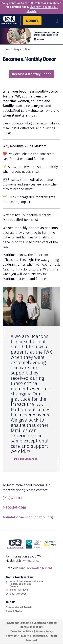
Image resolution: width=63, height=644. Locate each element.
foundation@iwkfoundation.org (28, 517)
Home (6, 49)
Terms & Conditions (22, 631)
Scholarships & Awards (19, 607)
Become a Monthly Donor (32, 74)
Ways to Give (22, 49)
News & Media (14, 611)
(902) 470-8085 (14, 498)
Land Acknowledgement (35, 568)
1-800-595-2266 (14, 508)
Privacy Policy (45, 631)
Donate (32, 21)
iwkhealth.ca (31, 561)
